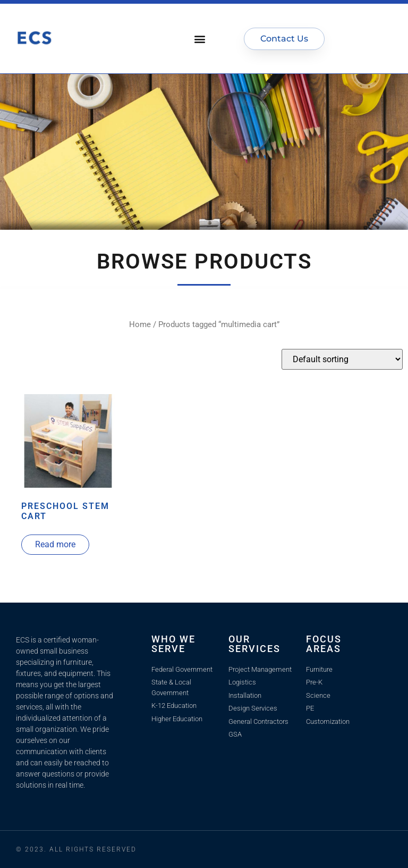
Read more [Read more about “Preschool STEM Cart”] (55, 544)
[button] (200, 39)
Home (140, 324)
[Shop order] (342, 359)
